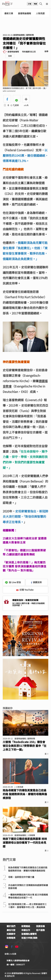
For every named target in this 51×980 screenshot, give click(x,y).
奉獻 (35, 4)
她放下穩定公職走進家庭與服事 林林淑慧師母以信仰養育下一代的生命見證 (25, 843)
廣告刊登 (11, 930)
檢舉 (46, 51)
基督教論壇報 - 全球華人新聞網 (7, 4)
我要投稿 (40, 926)
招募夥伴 (11, 934)
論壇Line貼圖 (10, 954)
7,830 (14, 105)
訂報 (30, 4)
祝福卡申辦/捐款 (29, 938)
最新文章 (9, 13)
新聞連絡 (26, 926)
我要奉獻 (17, 605)
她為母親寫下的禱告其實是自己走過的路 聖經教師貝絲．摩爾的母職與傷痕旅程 (25, 794)
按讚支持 (36, 582)
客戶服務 (40, 930)
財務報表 (11, 938)
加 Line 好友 (13, 582)
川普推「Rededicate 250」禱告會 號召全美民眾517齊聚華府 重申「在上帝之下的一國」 (25, 746)
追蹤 (10, 56)
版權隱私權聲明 (29, 934)
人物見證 (40, 13)
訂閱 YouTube (25, 590)
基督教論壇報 (24, 13)
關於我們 (11, 926)
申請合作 (26, 930)
